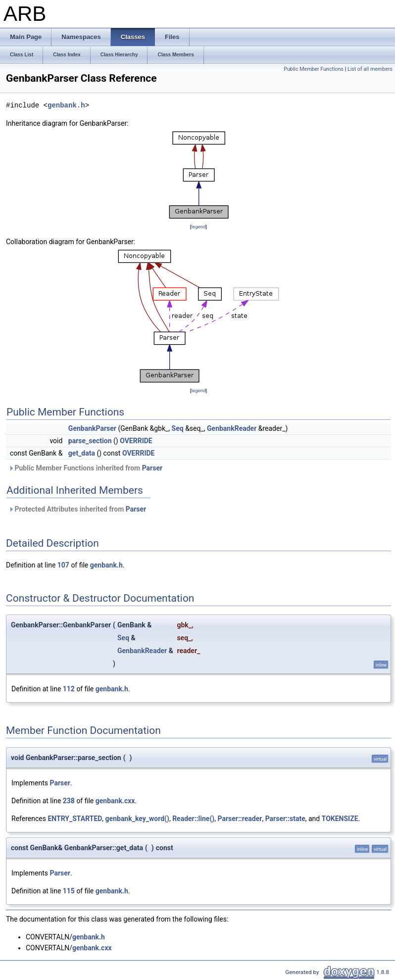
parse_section (90, 441)
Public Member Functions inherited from (85, 468)
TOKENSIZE (340, 819)
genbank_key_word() (137, 819)
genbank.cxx (115, 801)
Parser (152, 468)
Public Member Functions (314, 69)
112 (69, 689)
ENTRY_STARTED (75, 819)
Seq (178, 428)
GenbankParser (92, 428)
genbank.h (66, 105)
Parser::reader (240, 819)
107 (63, 565)
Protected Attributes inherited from (77, 509)
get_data (82, 453)
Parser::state (285, 819)
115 (69, 891)
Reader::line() (193, 819)
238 (69, 801)
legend (198, 227)
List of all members (370, 69)
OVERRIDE (136, 441)
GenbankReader (232, 428)
